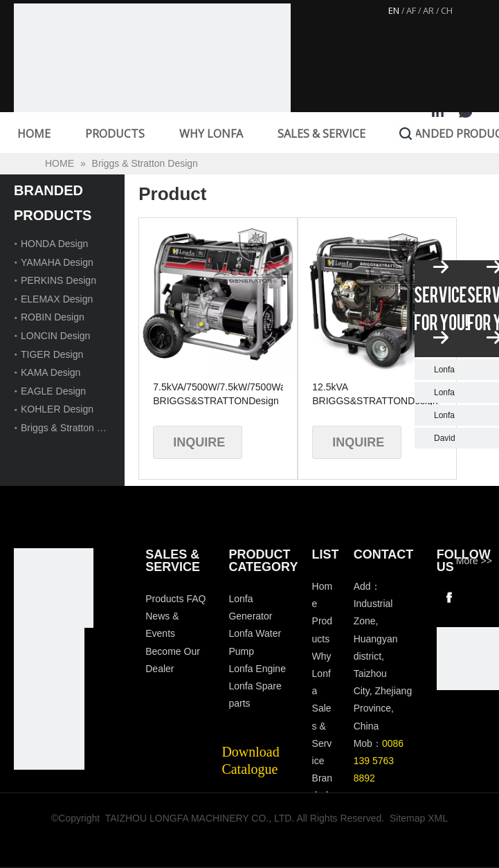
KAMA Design (51, 372)
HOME (34, 134)
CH (447, 10)
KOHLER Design (57, 409)
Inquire (199, 442)
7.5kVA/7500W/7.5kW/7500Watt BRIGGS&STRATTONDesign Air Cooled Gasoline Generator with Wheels (218, 395)
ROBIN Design (53, 317)
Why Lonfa (322, 673)
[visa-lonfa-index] (49, 663)
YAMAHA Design (57, 262)
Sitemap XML (419, 818)
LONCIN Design (55, 336)
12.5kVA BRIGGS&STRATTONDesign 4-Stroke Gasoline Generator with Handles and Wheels (375, 395)
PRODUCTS (115, 134)
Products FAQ (175, 599)
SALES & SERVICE (321, 134)
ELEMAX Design (57, 299)
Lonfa (444, 370)
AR (428, 10)
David (445, 438)
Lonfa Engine (257, 669)
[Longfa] (54, 588)
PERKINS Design (58, 280)
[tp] (49, 734)
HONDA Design (54, 244)
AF (411, 10)
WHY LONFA (211, 134)
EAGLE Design (53, 391)
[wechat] (468, 658)
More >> (474, 561)
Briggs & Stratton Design (74, 428)
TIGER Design (52, 354)
